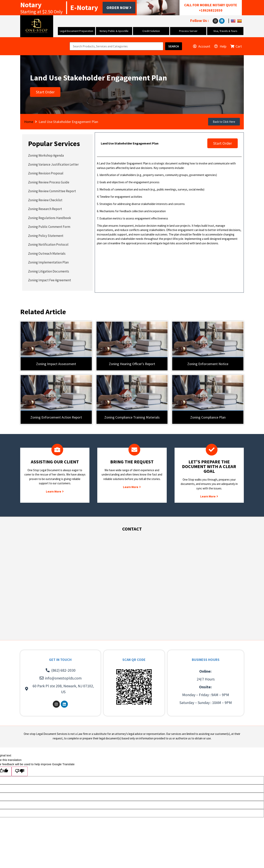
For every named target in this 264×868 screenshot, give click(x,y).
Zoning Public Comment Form (49, 227)
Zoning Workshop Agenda (46, 155)
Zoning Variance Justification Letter (53, 164)
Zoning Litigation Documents (49, 271)
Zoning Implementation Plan (48, 262)
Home (29, 122)
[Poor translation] (20, 771)
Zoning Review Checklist (45, 200)
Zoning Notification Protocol (48, 245)
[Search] (174, 46)
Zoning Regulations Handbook (50, 218)
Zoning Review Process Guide (49, 182)
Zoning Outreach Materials (47, 254)
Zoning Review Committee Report (52, 191)
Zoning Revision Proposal (46, 173)
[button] (224, 122)
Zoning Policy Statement (46, 236)
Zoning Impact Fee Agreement (50, 280)
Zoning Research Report (45, 209)
